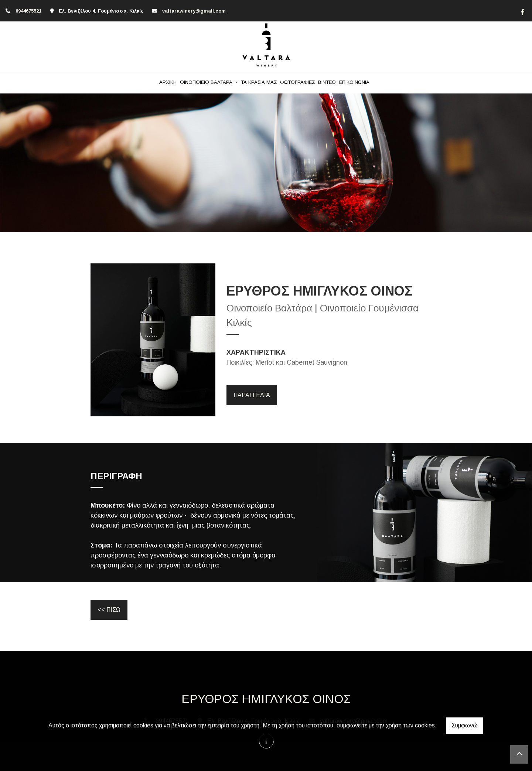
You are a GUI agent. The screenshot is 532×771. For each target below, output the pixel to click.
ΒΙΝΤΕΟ (327, 82)
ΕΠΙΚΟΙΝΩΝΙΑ (354, 82)
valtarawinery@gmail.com (194, 11)
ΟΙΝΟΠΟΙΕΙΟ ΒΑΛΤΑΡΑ (207, 82)
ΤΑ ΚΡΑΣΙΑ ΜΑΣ (259, 82)
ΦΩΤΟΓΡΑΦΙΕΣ (297, 82)
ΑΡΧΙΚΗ (168, 82)
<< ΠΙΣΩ (109, 610)
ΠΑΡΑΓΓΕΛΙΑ (252, 395)
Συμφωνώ (465, 725)
